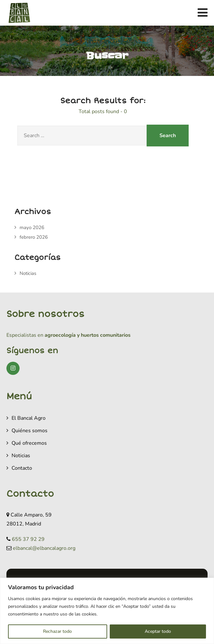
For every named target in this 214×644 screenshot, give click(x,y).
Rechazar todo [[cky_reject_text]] (57, 631)
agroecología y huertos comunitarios (87, 335)
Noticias (28, 273)
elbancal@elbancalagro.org (44, 548)
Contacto (22, 468)
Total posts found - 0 (103, 111)
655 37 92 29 (28, 539)
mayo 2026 (32, 227)
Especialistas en (25, 335)
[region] (107, 611)
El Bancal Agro (29, 418)
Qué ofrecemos (29, 443)
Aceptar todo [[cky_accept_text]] (158, 631)
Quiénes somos (30, 431)
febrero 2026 (34, 237)
